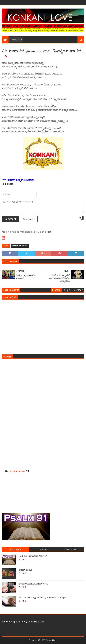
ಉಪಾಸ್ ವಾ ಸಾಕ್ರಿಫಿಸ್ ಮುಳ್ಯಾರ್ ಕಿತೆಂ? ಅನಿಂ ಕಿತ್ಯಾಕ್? (43, 598)
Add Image (29, 219)
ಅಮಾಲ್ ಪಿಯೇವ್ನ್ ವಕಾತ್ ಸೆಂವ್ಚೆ (33, 584)
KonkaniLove (17, 471)
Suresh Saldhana (20, 246)
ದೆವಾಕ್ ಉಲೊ (25, 570)
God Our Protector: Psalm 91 (33, 556)
